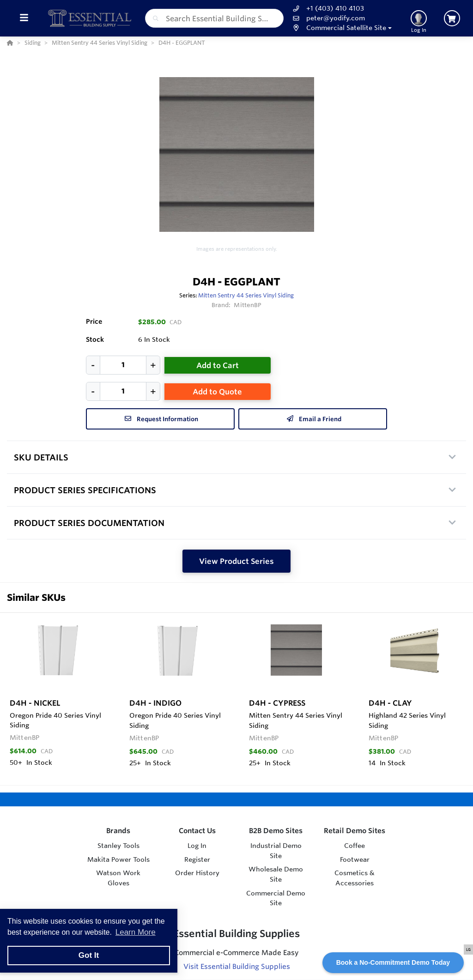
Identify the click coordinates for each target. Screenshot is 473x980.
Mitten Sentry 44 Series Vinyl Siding (246, 295)
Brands (118, 831)
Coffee (355, 846)
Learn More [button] (136, 932)
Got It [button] (89, 955)
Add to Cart (218, 365)
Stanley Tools (118, 846)
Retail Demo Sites (355, 831)
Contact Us (197, 831)
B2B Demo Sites (276, 831)
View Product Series (236, 561)
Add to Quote (217, 392)
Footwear (355, 859)
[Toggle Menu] (24, 18)
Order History (197, 873)
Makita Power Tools (118, 859)
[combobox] (214, 18)
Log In (197, 846)
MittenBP (248, 305)
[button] (341, 28)
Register (197, 859)
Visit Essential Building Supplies (237, 966)
